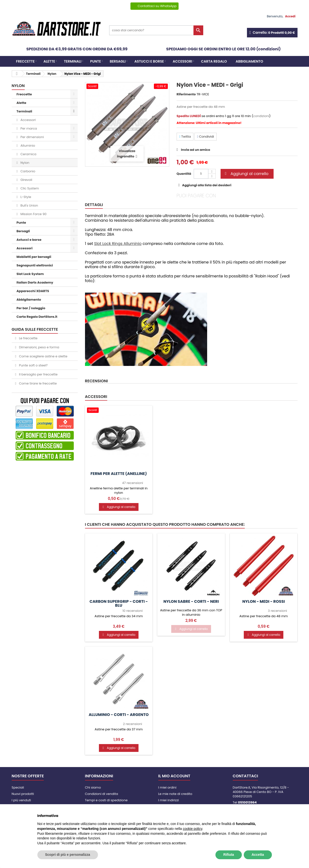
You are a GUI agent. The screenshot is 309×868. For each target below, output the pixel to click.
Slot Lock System (30, 274)
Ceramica (28, 154)
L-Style (25, 197)
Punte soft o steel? (33, 365)
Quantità (184, 174)
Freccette (25, 61)
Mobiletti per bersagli (34, 257)
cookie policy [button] (192, 829)
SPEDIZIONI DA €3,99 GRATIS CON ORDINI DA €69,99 (77, 49)
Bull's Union (29, 205)
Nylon (24, 163)
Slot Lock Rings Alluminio (118, 244)
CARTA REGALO (214, 61)
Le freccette (28, 338)
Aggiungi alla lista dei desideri (206, 185)
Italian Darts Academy (35, 282)
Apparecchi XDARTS (33, 291)
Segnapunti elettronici (35, 265)
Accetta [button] (258, 855)
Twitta (185, 137)
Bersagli (118, 61)
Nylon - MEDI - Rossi (264, 602)
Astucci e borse (149, 61)
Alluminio (27, 146)
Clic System (29, 188)
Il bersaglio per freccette (38, 374)
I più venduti (21, 800)
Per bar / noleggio (31, 308)
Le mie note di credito (175, 794)
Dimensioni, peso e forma (39, 347)
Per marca (28, 128)
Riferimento (186, 94)
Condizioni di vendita (102, 794)
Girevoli (26, 180)
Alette (49, 61)
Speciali (18, 787)
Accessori (182, 61)
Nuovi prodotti (23, 794)
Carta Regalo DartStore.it (37, 317)
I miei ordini (167, 787)
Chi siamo (93, 787)
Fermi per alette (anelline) (119, 474)
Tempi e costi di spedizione (106, 800)
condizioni (261, 116)
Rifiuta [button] (229, 855)
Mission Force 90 (33, 214)
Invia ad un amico (196, 150)
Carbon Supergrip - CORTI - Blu (119, 604)
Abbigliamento (249, 61)
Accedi (290, 16)
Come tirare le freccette (37, 383)
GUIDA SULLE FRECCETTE (35, 329)
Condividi (206, 137)
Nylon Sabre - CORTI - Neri (191, 602)
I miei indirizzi (169, 800)
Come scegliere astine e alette (43, 356)
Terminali (73, 61)
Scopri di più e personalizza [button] (68, 855)
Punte (96, 61)
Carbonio (27, 171)
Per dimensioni (32, 137)
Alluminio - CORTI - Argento (119, 715)
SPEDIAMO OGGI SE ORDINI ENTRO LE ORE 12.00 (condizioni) (223, 49)
